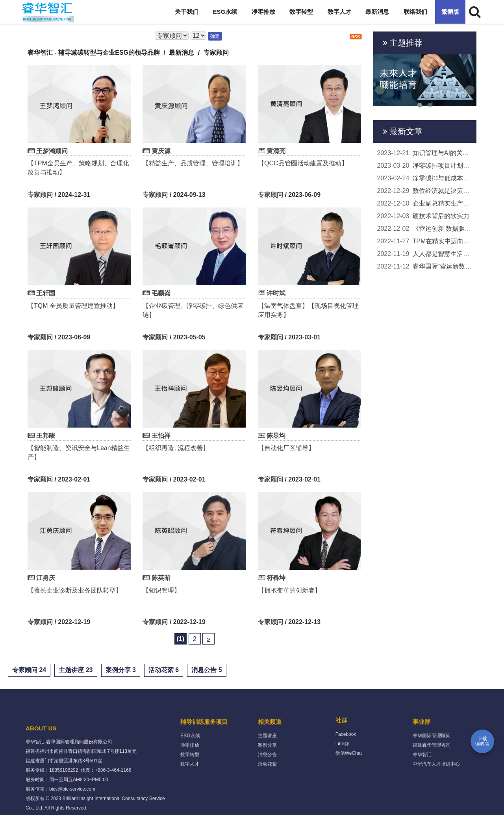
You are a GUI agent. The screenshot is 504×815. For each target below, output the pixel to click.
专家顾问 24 (29, 670)
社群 (341, 744)
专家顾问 (40, 195)
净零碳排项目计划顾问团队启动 (425, 166)
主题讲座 (267, 764)
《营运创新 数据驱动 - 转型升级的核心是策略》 (425, 229)
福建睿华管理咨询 (432, 774)
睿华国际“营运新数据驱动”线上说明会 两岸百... (425, 267)
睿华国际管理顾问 (432, 764)
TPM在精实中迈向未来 (425, 241)
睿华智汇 (422, 783)
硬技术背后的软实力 (423, 216)
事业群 (422, 750)
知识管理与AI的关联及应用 (425, 153)
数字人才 (339, 12)
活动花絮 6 (164, 670)
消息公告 (267, 783)
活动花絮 (267, 793)
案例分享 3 (121, 670)
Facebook (346, 758)
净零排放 (263, 12)
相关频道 (270, 750)
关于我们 (187, 12)
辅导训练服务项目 (204, 750)
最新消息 (377, 12)
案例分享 (267, 774)
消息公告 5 (207, 670)
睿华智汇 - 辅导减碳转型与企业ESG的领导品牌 (94, 53)
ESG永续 (225, 12)
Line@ (342, 767)
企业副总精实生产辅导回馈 (425, 204)
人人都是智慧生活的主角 (425, 254)
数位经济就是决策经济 (425, 191)
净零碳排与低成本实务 (425, 178)
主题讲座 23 (76, 670)
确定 (215, 36)
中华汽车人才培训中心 (436, 793)
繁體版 (450, 12)
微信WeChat (349, 777)
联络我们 (415, 12)
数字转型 (301, 12)
